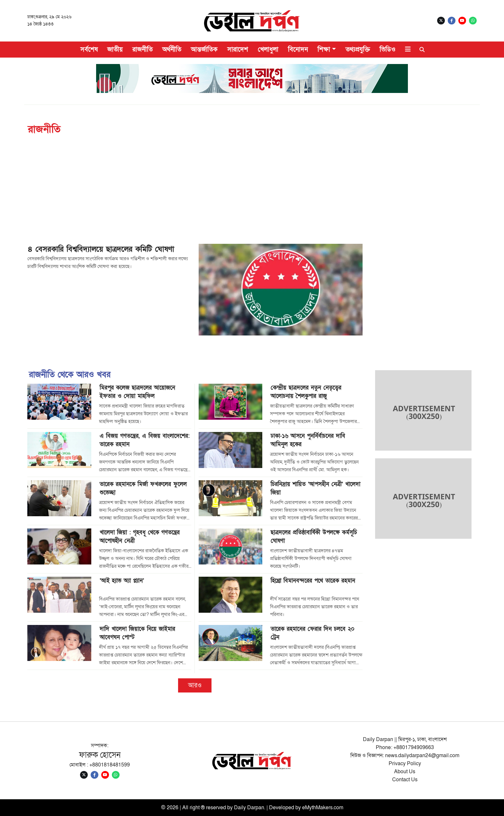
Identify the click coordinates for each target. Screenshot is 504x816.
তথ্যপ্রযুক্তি (358, 50)
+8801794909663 (414, 747)
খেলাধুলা (268, 50)
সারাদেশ (238, 50)
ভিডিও (387, 50)
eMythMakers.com (323, 808)
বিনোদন (298, 50)
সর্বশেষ (89, 50)
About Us (405, 772)
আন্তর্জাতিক (204, 50)
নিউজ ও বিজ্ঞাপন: (368, 756)
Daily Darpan (249, 808)
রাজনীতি (143, 50)
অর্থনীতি (172, 50)
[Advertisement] (252, 196)
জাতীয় (115, 50)
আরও (195, 685)
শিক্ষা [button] (324, 50)
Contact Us (405, 780)
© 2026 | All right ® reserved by (198, 808)
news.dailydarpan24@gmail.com (422, 756)
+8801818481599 (110, 765)
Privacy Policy (405, 764)
